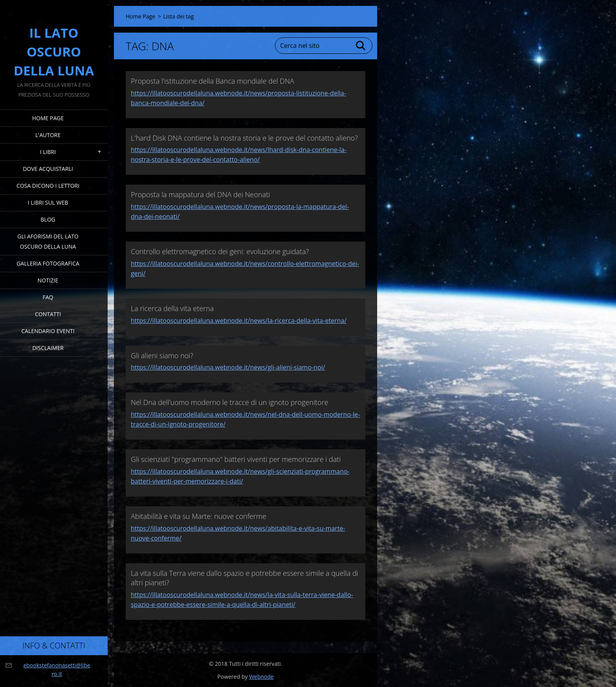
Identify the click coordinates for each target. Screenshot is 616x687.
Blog (48, 219)
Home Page (48, 118)
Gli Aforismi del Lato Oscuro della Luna (48, 241)
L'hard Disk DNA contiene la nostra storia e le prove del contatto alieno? (244, 138)
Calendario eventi (48, 331)
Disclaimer (48, 348)
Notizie (48, 280)
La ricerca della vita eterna (172, 308)
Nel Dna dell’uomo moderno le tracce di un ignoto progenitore (230, 402)
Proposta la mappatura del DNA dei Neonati (200, 194)
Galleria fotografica (48, 263)
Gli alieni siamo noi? (162, 355)
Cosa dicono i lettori (48, 186)
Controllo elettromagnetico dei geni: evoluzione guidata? (220, 251)
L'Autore (48, 135)
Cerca (361, 46)
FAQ (48, 297)
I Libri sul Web (48, 202)
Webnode (261, 677)
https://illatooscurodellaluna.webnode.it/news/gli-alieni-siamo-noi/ (228, 367)
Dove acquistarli (48, 169)
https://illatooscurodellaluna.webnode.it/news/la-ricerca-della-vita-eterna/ (239, 321)
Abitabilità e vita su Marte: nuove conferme (199, 516)
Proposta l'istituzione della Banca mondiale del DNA (213, 81)
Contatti (48, 314)
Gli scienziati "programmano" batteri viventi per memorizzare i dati (236, 459)
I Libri (48, 152)
